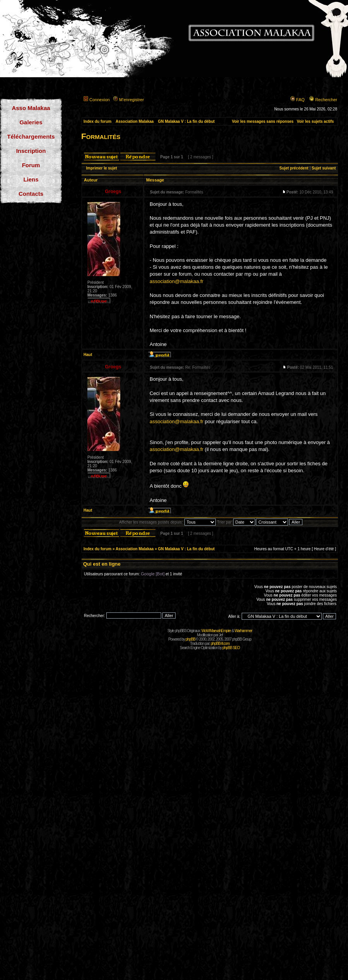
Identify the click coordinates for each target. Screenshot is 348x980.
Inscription (31, 151)
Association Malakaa (135, 121)
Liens (31, 179)
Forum (31, 165)
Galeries (31, 122)
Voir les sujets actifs (315, 121)
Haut (88, 355)
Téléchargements (31, 136)
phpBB (190, 639)
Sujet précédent (294, 168)
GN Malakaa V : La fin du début (186, 121)
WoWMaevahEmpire (216, 631)
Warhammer (243, 631)
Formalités (101, 136)
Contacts (31, 194)
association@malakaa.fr (177, 281)
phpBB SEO (231, 648)
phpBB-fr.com (220, 643)
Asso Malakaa (31, 108)
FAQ (300, 100)
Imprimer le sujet (102, 168)
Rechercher (326, 100)
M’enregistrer (131, 100)
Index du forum (97, 121)
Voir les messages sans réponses (263, 121)
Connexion (100, 100)
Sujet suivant (324, 168)
